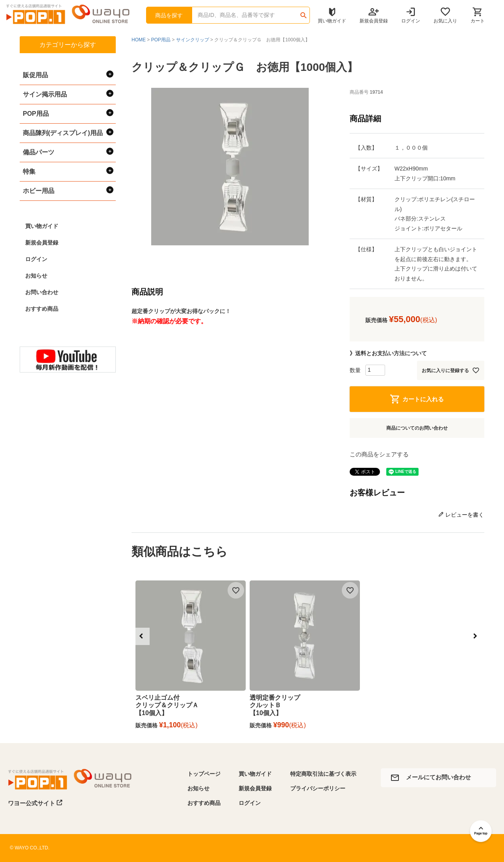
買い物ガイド (42, 226)
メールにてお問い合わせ (438, 777)
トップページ (204, 774)
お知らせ (36, 276)
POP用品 (161, 40)
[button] (141, 636)
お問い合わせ (42, 292)
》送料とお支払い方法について (388, 353)
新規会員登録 (42, 243)
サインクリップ (193, 40)
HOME (139, 40)
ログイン (36, 259)
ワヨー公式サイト (35, 803)
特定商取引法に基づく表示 (323, 774)
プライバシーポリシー (318, 788)
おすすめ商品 (42, 309)
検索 (303, 13)
